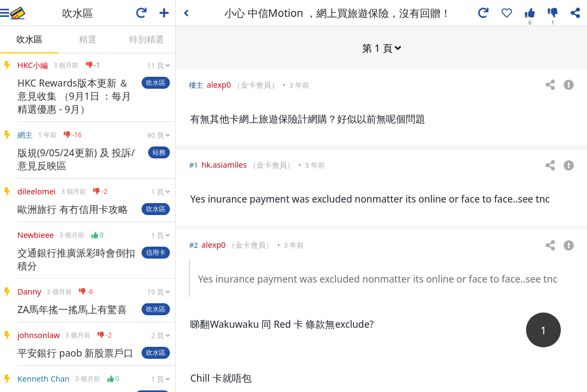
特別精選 (146, 39)
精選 (88, 39)
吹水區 (29, 39)
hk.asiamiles (224, 164)
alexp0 (219, 84)
